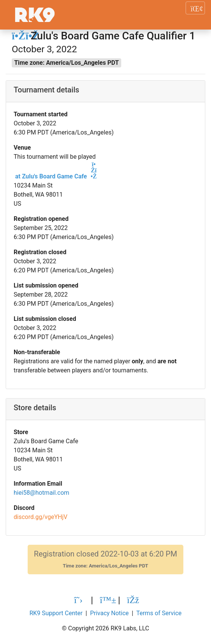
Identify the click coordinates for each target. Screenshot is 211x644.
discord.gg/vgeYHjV (41, 517)
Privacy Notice (109, 613)
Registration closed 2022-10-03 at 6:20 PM (106, 559)
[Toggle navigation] (195, 8)
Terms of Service (159, 613)
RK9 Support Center (56, 613)
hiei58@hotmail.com (41, 493)
